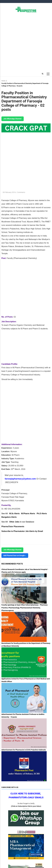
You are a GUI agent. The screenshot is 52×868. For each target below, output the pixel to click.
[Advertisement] (26, 42)
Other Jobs (14, 522)
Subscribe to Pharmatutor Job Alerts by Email (22, 531)
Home (3, 81)
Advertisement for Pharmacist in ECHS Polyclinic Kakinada (24, 750)
